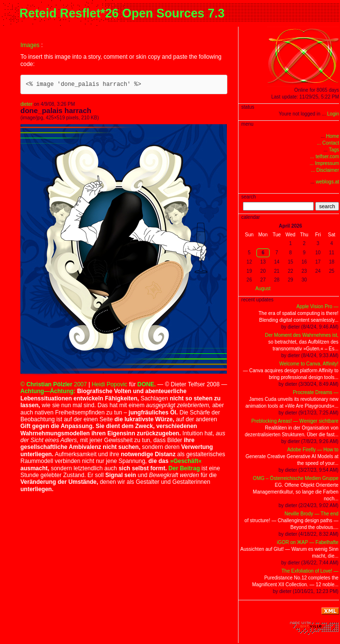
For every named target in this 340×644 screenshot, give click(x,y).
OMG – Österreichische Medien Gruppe (296, 478)
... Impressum (324, 163)
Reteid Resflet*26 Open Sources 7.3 (122, 13)
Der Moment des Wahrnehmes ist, (301, 335)
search (327, 206)
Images (30, 45)
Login (333, 114)
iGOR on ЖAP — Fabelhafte (308, 542)
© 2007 (54, 384)
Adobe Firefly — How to (313, 450)
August (263, 289)
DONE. (147, 384)
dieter (26, 104)
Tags (334, 150)
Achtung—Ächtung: (48, 391)
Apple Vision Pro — (317, 306)
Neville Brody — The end (312, 514)
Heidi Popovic (110, 384)
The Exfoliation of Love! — (310, 571)
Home (332, 136)
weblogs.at (327, 182)
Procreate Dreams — (316, 392)
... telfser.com (325, 157)
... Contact (328, 143)
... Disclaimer (325, 170)
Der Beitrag (184, 468)
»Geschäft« (186, 461)
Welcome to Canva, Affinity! (309, 364)
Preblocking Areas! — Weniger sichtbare (295, 421)
